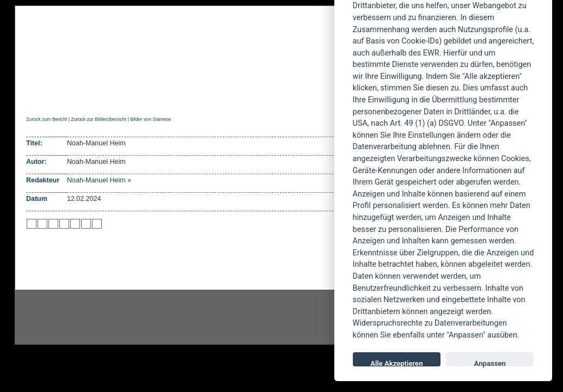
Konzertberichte (180, 96)
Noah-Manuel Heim (96, 180)
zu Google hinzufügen (64, 224)
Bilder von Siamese (151, 119)
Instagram (103, 317)
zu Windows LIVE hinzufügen (97, 224)
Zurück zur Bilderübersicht (98, 119)
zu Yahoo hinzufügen (86, 224)
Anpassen (490, 363)
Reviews (113, 96)
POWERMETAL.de (200, 47)
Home (36, 96)
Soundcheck (301, 96)
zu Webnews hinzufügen (53, 224)
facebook (225, 317)
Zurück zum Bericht (47, 119)
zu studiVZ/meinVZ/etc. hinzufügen (75, 224)
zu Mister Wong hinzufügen (42, 224)
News (71, 96)
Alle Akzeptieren (396, 363)
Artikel (245, 96)
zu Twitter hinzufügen (32, 224)
